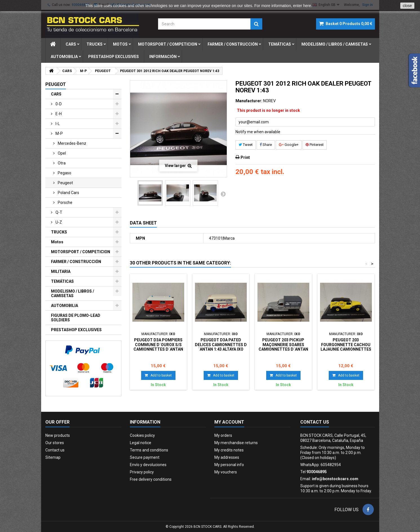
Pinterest (315, 145)
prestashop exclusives (114, 57)
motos (120, 44)
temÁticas (280, 44)
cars (71, 44)
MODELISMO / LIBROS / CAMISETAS (73, 293)
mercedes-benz (72, 143)
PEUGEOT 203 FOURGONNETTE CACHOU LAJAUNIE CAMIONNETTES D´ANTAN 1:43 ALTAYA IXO (346, 347)
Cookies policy (142, 435)
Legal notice (141, 443)
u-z (58, 222)
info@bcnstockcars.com (335, 479)
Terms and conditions (149, 450)
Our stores (55, 443)
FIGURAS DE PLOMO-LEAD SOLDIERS (76, 318)
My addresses (227, 457)
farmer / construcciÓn (233, 44)
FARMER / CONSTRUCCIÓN (76, 262)
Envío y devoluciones (148, 465)
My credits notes (229, 450)
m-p (59, 133)
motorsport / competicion (168, 44)
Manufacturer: (249, 101)
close (407, 6)
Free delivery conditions (151, 479)
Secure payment (145, 457)
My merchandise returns (236, 443)
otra (61, 163)
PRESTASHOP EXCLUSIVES (76, 330)
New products (58, 435)
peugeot (65, 183)
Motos (57, 242)
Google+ (289, 145)
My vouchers (226, 472)
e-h (58, 114)
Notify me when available (258, 132)
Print (245, 157)
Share (266, 145)
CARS (56, 94)
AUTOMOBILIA (65, 306)
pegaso (64, 173)
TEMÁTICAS (62, 281)
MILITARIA (61, 271)
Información (163, 57)
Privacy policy (142, 472)
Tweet (246, 145)
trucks (95, 44)
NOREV (269, 101)
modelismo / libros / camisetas (335, 44)
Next (223, 194)
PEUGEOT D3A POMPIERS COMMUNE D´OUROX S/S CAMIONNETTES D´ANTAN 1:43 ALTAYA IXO (158, 347)
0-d (58, 104)
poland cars (68, 193)
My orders (223, 435)
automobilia (64, 57)
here (307, 6)
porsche (65, 202)
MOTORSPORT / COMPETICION (81, 252)
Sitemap (53, 457)
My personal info (229, 465)
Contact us (55, 450)
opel (61, 153)
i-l (57, 124)
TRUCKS (59, 232)
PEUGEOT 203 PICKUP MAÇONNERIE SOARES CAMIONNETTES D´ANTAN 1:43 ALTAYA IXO (283, 347)
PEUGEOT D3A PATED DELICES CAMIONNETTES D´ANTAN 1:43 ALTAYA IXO (221, 345)
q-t (58, 212)
